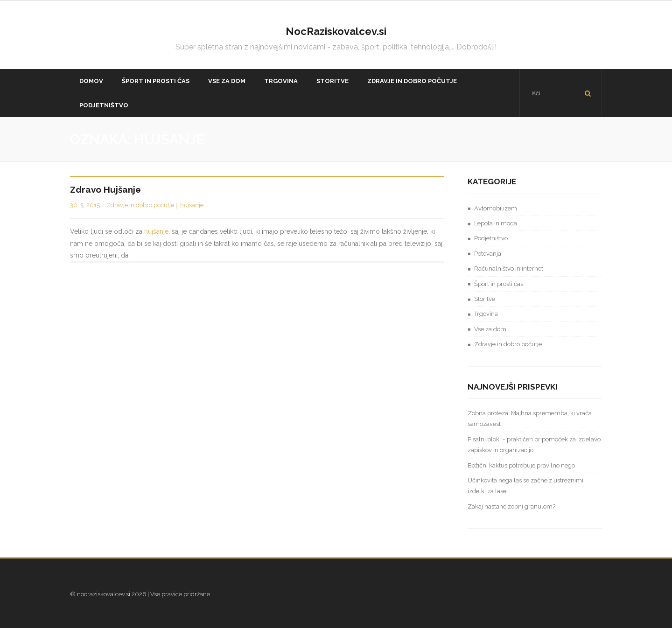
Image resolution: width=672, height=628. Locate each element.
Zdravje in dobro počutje (140, 205)
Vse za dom (490, 329)
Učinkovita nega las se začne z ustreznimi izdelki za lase (525, 486)
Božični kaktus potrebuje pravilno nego (521, 465)
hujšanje (192, 205)
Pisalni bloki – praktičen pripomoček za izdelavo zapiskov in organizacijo (534, 445)
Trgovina (486, 314)
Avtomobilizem (496, 208)
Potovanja (488, 254)
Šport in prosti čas (499, 284)
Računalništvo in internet (509, 269)
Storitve (485, 299)
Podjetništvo (491, 238)
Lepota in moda (496, 223)
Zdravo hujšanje (105, 189)
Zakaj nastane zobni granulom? (511, 506)
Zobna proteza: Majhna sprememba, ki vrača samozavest (530, 419)
